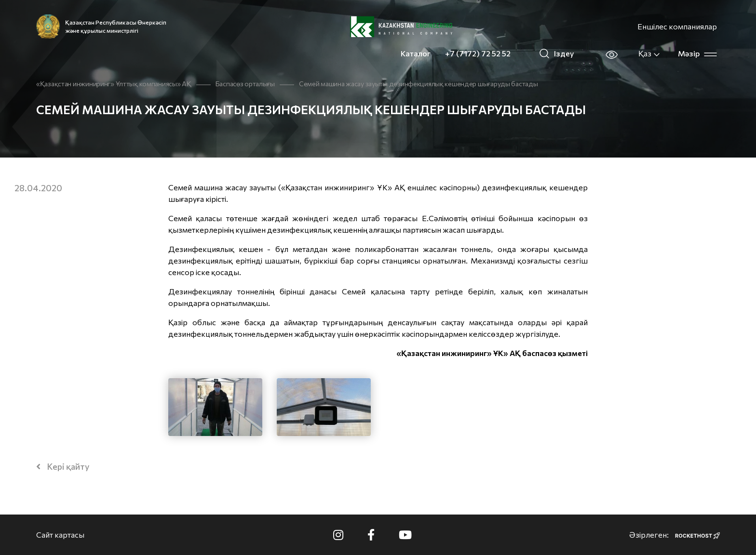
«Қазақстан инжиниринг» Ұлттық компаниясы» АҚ (114, 84)
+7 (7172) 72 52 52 (478, 53)
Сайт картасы (60, 535)
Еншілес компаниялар (677, 26)
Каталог (416, 53)
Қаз (649, 53)
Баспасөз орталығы (245, 84)
